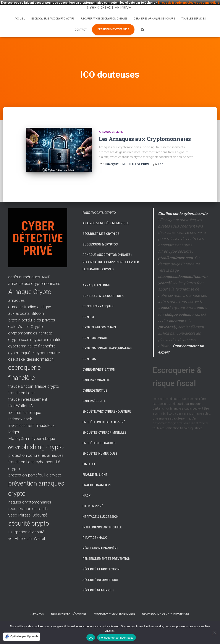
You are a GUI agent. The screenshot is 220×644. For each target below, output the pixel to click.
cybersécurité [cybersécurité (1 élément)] (48, 343)
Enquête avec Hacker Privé (104, 413)
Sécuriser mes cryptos (101, 224)
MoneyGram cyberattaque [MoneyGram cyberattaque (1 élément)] (32, 429)
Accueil (20, 19)
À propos (37, 604)
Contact (81, 30)
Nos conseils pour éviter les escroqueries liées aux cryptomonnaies (124, 615)
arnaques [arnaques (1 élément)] (16, 291)
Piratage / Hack (95, 528)
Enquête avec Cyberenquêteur (107, 402)
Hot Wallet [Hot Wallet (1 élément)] (18, 397)
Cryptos (89, 350)
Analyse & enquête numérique (106, 214)
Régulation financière (100, 539)
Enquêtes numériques (100, 444)
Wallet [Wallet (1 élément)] (40, 529)
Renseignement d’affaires (69, 604)
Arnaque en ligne (111, 129)
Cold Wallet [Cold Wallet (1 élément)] (19, 317)
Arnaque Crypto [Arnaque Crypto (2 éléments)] (30, 282)
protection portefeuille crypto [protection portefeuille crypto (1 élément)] (35, 466)
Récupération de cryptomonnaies (104, 19)
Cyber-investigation (99, 360)
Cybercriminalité (96, 371)
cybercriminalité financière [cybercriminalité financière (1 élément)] (32, 337)
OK (91, 638)
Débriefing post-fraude (113, 29)
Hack (87, 486)
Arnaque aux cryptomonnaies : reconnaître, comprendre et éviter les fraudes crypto (111, 253)
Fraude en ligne (95, 465)
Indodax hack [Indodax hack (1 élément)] (20, 410)
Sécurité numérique (98, 581)
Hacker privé (93, 497)
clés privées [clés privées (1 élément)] (44, 311)
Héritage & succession (100, 507)
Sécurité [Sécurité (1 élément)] (40, 506)
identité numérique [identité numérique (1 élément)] (25, 403)
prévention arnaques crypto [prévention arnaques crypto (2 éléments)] (36, 479)
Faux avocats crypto (99, 203)
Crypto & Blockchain (99, 318)
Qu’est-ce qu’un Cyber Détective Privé (41, 615)
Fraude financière (97, 476)
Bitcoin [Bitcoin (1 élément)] (38, 304)
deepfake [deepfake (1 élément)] (17, 350)
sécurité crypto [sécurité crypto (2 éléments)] (29, 514)
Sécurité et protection (101, 560)
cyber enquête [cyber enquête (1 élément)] (21, 343)
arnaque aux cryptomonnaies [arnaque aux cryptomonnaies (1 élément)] (34, 274)
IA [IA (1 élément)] (31, 397)
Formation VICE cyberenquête (114, 604)
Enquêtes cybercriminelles (104, 423)
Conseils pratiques (98, 297)
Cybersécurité (94, 392)
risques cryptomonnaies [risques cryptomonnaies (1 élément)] (30, 493)
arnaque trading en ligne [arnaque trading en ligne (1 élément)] (30, 298)
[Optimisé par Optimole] (22, 637)
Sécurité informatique (101, 570)
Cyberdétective (95, 381)
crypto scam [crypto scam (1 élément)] (19, 330)
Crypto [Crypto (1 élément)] (37, 317)
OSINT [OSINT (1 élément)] (14, 438)
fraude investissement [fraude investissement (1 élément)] (28, 390)
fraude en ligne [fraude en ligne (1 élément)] (21, 384)
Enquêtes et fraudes (99, 434)
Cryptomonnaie (95, 328)
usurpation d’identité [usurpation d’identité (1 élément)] (26, 523)
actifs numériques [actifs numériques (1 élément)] (24, 268)
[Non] (215, 633)
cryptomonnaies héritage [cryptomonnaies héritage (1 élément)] (31, 324)
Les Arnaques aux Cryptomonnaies (145, 136)
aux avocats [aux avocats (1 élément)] (19, 304)
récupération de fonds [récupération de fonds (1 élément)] (28, 499)
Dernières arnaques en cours (154, 19)
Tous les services (194, 19)
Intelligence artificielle (102, 518)
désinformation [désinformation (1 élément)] (40, 350)
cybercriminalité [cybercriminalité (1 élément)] (47, 330)
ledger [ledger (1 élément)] (14, 423)
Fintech (89, 455)
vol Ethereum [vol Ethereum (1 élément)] (20, 529)
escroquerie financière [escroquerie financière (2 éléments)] (24, 363)
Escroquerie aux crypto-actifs (53, 19)
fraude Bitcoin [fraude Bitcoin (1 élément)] (21, 377)
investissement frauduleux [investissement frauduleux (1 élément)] (31, 416)
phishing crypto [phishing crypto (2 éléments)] (43, 437)
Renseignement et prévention (106, 549)
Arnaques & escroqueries (103, 286)
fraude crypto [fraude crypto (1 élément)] (47, 377)
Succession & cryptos (100, 235)
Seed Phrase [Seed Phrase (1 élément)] (19, 506)
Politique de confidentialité (116, 638)
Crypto (88, 307)
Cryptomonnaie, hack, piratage (107, 339)
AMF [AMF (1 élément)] (46, 268)
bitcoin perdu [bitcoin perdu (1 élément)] (20, 311)
